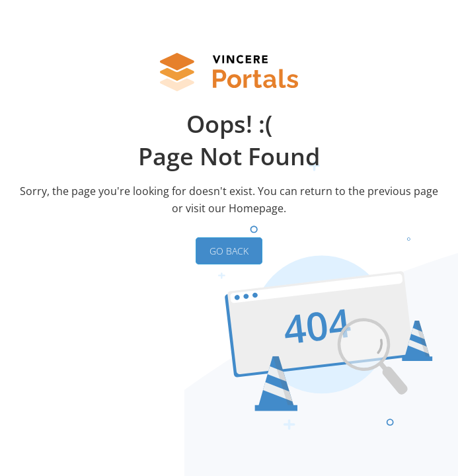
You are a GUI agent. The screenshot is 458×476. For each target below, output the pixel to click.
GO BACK (229, 251)
